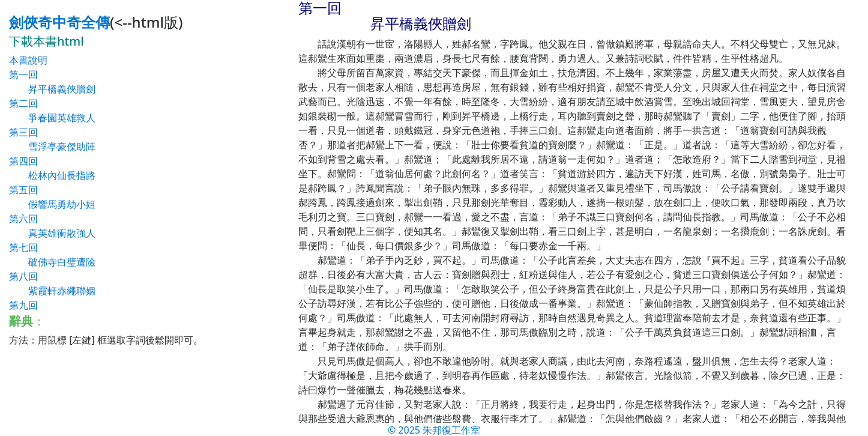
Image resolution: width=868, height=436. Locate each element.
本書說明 (28, 60)
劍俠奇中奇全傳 (59, 22)
